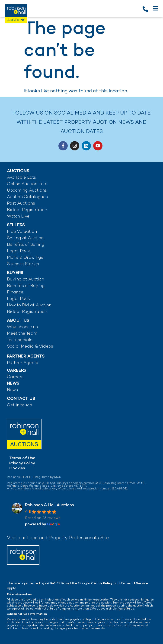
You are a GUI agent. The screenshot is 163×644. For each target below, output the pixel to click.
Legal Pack (18, 251)
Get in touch (19, 405)
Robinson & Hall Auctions (50, 505)
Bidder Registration (27, 210)
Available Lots (21, 178)
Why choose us (22, 327)
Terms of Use (22, 458)
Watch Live (18, 216)
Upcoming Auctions (27, 191)
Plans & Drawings (25, 258)
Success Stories (23, 264)
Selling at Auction (25, 238)
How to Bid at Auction (29, 305)
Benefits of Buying (26, 286)
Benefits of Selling (26, 245)
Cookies (17, 468)
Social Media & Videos (30, 347)
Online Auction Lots (27, 184)
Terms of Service (134, 583)
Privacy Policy (22, 463)
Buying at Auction (26, 279)
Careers (15, 377)
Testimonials (20, 340)
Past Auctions (21, 204)
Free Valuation (22, 232)
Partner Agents (22, 363)
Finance (15, 292)
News (12, 390)
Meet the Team (22, 334)
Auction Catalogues (27, 197)
